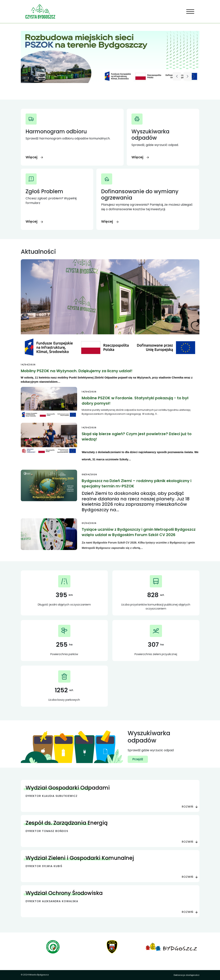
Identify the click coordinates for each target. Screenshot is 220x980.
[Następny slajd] (188, 76)
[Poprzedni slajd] (177, 76)
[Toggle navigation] (190, 12)
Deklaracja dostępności (187, 975)
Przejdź (138, 759)
